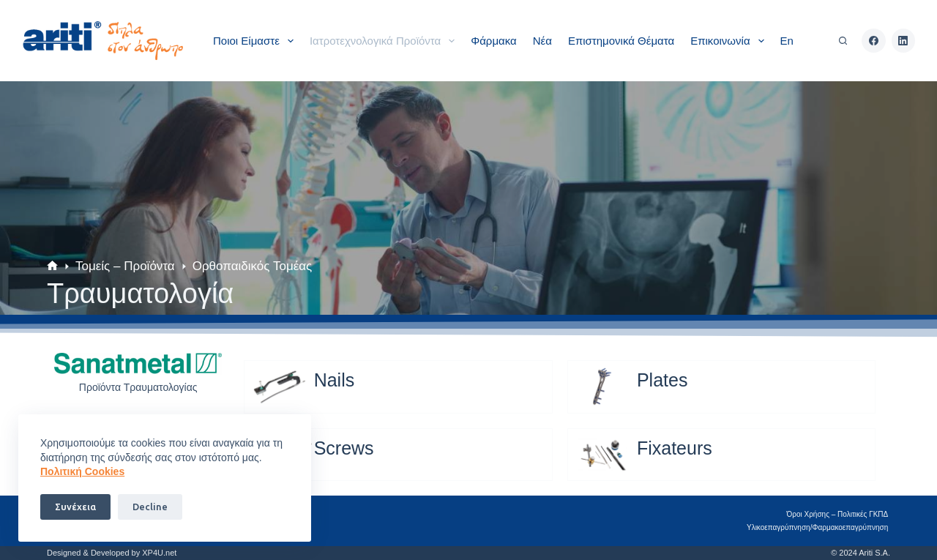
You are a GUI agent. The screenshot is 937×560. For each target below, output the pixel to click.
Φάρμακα (493, 41)
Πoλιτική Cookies (82, 471)
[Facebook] (874, 41)
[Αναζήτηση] (843, 41)
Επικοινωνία (730, 41)
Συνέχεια (75, 507)
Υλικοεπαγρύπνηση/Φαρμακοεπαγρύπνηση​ (820, 527)
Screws (344, 448)
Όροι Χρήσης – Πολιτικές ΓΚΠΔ (839, 514)
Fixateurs (675, 448)
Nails (335, 380)
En (787, 41)
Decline (150, 507)
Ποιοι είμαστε (256, 41)
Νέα (542, 41)
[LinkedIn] (904, 41)
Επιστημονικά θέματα (621, 41)
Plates (662, 380)
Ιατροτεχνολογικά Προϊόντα (385, 41)
